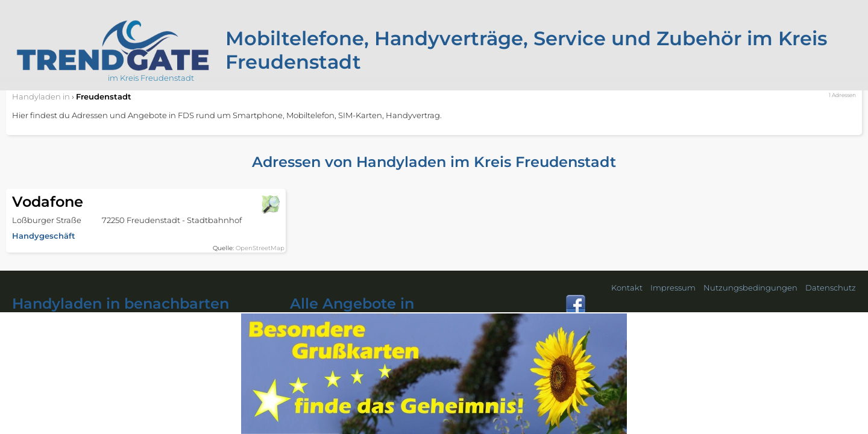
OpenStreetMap (260, 248)
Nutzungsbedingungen (750, 288)
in (41, 96)
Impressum (673, 288)
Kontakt (627, 288)
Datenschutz (831, 288)
